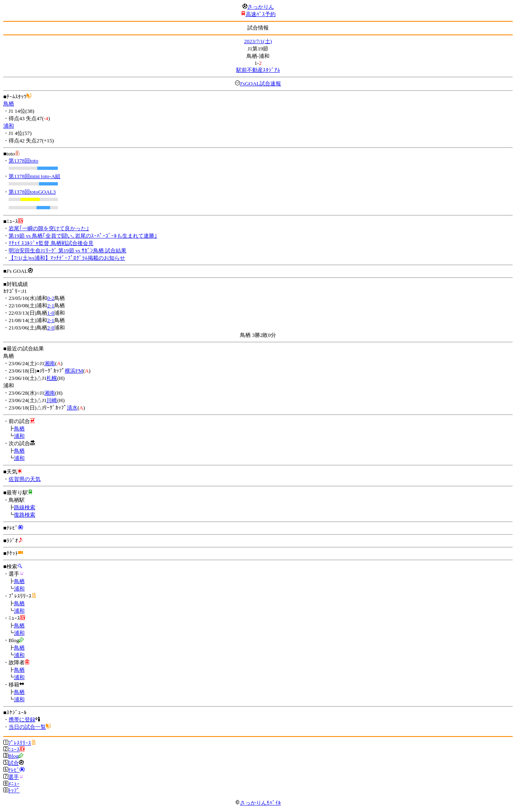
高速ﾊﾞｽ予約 (261, 14)
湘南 (50, 363)
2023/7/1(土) (258, 41)
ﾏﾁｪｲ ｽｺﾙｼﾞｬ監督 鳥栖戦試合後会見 (51, 243)
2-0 (51, 328)
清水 (72, 408)
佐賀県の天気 (25, 479)
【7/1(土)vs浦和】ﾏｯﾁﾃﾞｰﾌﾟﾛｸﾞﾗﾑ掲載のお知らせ (67, 258)
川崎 (52, 400)
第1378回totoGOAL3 (32, 192)
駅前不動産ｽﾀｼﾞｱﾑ (258, 70)
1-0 (51, 313)
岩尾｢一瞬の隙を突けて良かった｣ (49, 228)
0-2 (51, 298)
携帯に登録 (22, 719)
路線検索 (25, 507)
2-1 (51, 305)
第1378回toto (23, 161)
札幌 (52, 378)
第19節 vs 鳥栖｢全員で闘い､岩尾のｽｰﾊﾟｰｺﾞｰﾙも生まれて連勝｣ (83, 236)
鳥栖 (9, 104)
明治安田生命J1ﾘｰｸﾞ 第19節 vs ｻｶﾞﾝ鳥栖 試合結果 (67, 250)
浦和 (9, 126)
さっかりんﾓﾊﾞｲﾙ (258, 803)
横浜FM (74, 371)
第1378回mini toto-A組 (34, 176)
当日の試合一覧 (27, 727)
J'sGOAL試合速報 (261, 83)
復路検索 (25, 515)
